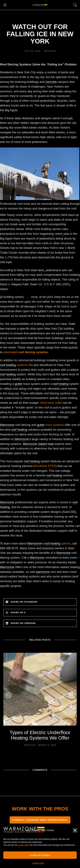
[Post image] (40, 689)
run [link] (17, 393)
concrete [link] (51, 82)
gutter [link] (19, 384)
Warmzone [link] (7, 425)
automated (26, 352)
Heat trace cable (51, 403)
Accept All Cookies (40, 855)
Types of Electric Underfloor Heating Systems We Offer (40, 735)
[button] (75, 830)
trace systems (50, 425)
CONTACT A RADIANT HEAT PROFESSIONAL (40, 820)
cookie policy (24, 845)
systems (14, 365)
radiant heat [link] (46, 444)
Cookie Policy (38, 863)
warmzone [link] (43, 572)
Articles (50, 51)
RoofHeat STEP (45, 466)
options (58, 544)
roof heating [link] (8, 365)
